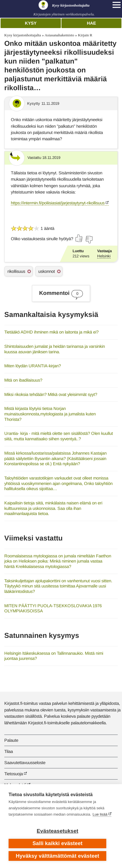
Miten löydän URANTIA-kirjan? (33, 366)
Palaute (11, 740)
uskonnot (47, 271)
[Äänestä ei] (89, 240)
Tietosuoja (14, 774)
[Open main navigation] (117, 5)
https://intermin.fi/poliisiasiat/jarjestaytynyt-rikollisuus (58, 203)
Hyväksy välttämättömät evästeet (57, 856)
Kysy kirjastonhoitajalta (23, 35)
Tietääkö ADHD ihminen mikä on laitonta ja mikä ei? (51, 332)
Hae (91, 23)
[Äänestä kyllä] (79, 238)
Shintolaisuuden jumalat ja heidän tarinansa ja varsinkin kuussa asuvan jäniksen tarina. (55, 349)
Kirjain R (85, 35)
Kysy (31, 23)
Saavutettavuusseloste (25, 763)
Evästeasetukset (58, 831)
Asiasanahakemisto (59, 35)
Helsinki (104, 256)
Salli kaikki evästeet (58, 843)
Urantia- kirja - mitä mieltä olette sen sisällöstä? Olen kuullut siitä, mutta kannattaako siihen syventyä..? (59, 436)
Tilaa (9, 751)
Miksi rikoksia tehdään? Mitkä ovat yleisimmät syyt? (51, 394)
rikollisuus (16, 271)
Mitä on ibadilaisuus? (23, 380)
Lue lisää (100, 814)
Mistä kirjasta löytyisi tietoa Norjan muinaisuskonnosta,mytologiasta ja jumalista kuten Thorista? (50, 414)
